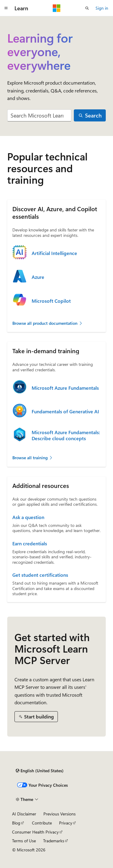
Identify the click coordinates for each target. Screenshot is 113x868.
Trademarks (54, 841)
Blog (16, 823)
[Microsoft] (57, 8)
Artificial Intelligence (54, 253)
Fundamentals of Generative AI (65, 411)
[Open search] (87, 8)
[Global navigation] (6, 8)
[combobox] (39, 116)
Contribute (42, 823)
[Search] (90, 116)
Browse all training (33, 458)
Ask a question (28, 517)
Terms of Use (24, 841)
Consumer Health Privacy (35, 832)
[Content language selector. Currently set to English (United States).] (40, 771)
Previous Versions (60, 814)
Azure (38, 277)
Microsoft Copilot (51, 301)
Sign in (102, 8)
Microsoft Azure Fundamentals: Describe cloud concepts (66, 435)
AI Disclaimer (24, 814)
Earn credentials (30, 544)
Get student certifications (40, 575)
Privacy (66, 823)
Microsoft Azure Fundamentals (65, 388)
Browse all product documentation (48, 323)
